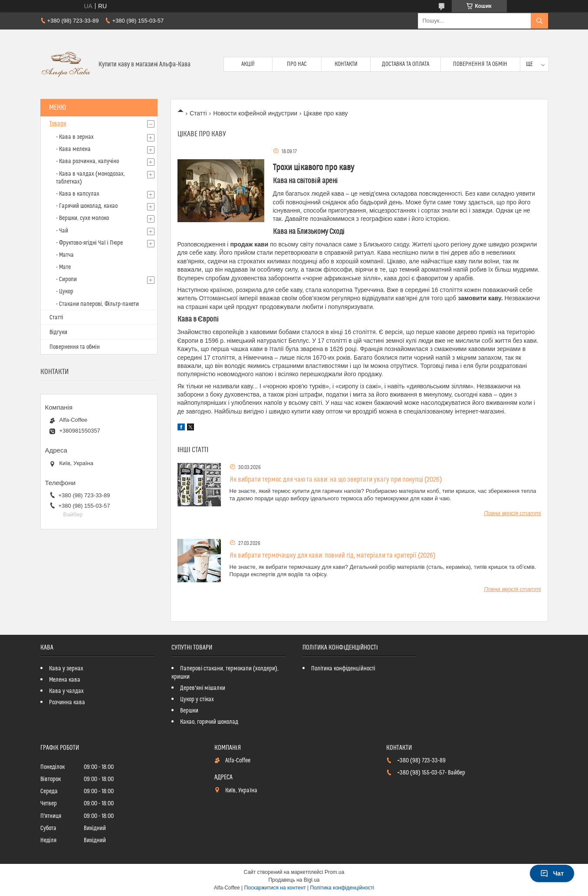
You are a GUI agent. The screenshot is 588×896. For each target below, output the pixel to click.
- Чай (62, 231)
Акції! (248, 64)
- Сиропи (66, 279)
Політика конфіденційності (343, 669)
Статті (198, 113)
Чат (552, 873)
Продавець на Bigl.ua (294, 880)
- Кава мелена (73, 149)
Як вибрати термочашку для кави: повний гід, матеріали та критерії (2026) (332, 555)
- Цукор (65, 292)
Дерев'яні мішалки (203, 688)
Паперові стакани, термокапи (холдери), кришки (225, 673)
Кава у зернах (66, 669)
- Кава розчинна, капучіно (87, 161)
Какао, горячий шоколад (209, 722)
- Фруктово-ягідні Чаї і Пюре (89, 243)
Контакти (346, 64)
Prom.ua (334, 872)
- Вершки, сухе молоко (82, 218)
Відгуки (58, 332)
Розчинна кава (67, 702)
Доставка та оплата (406, 64)
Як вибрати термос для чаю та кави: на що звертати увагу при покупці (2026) (336, 479)
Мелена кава (65, 680)
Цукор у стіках (197, 699)
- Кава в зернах (75, 137)
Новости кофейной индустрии (255, 113)
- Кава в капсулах (78, 194)
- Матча (65, 255)
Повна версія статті (512, 513)
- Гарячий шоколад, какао (87, 206)
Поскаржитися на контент (275, 888)
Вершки (189, 711)
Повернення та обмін (480, 64)
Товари (58, 124)
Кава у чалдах (66, 691)
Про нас (297, 64)
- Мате (63, 267)
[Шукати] (539, 21)
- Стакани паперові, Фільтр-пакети (97, 304)
